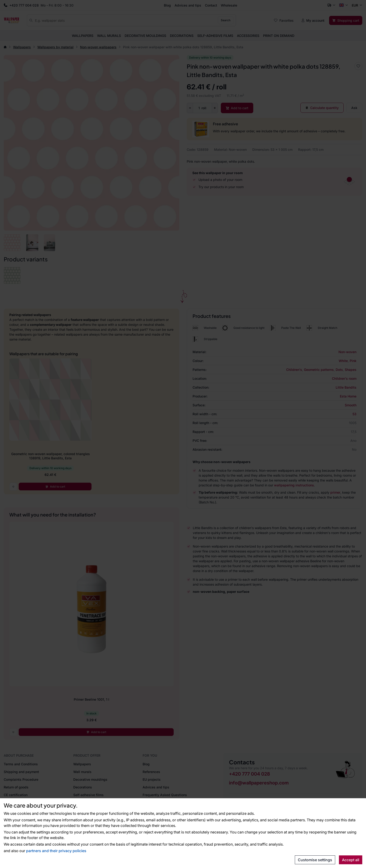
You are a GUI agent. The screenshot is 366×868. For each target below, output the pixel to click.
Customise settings (315, 860)
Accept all (351, 860)
